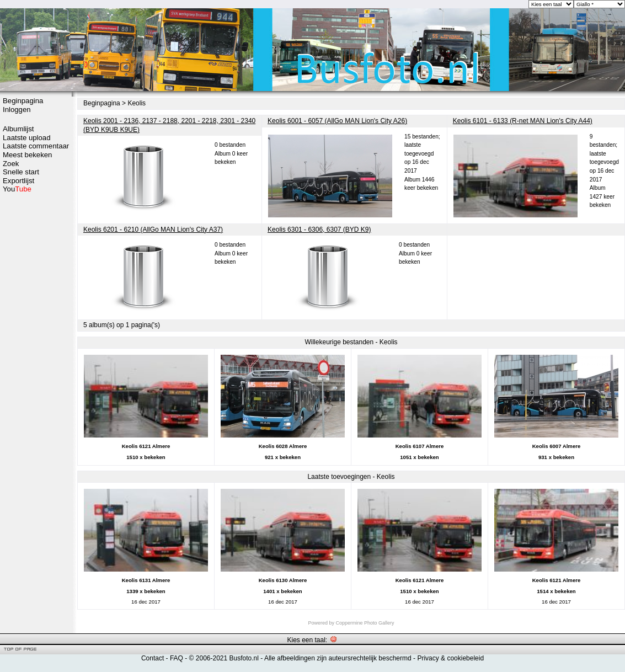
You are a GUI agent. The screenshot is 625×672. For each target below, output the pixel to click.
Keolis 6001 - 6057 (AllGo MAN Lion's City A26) (337, 121)
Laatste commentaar (36, 146)
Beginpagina (23, 101)
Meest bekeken (27, 155)
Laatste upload (27, 138)
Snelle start (21, 172)
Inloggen (17, 110)
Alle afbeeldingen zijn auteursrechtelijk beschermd (338, 658)
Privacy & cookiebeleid (450, 658)
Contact (153, 658)
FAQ (177, 658)
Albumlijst (18, 129)
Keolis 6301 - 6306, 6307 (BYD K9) (319, 230)
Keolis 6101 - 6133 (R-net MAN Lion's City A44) (523, 121)
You (17, 189)
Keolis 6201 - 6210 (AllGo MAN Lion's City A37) (153, 230)
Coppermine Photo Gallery (365, 623)
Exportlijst (18, 181)
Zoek (11, 164)
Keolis (137, 103)
